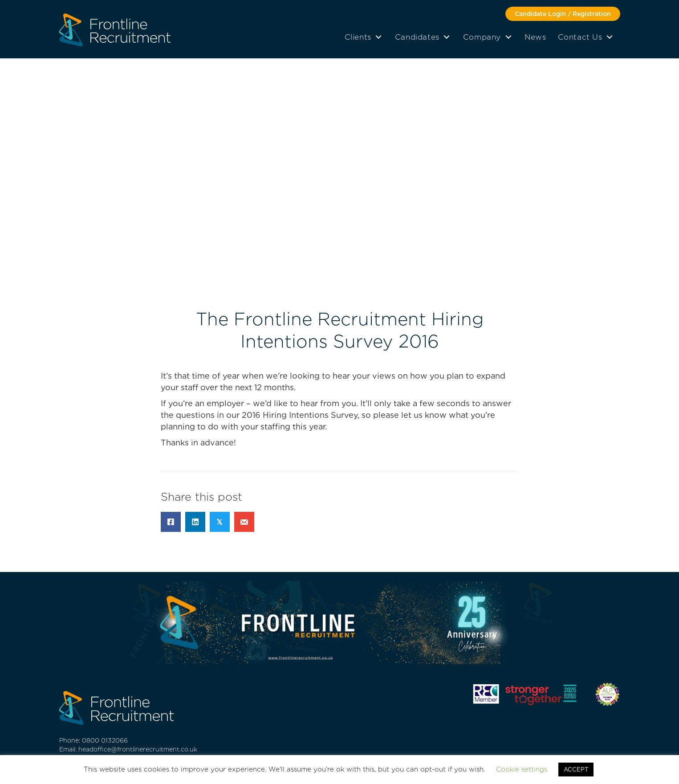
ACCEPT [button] (576, 770)
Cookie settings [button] (522, 769)
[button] (563, 14)
